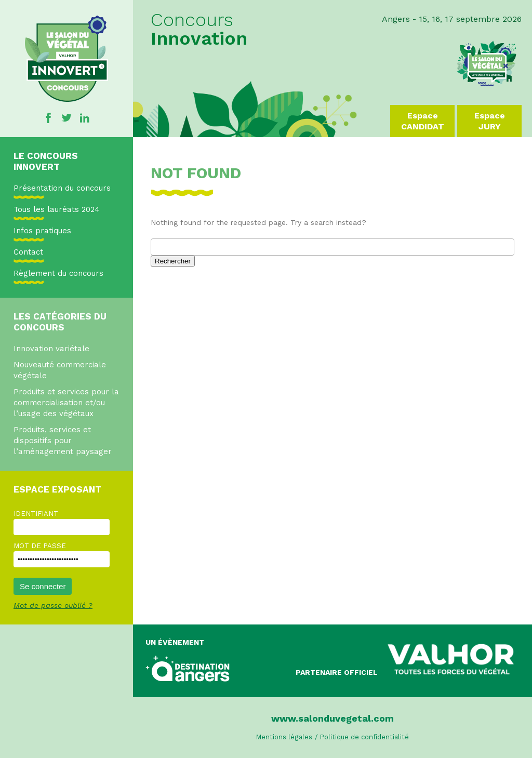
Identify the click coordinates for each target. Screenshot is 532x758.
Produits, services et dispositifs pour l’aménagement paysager (63, 441)
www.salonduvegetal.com (332, 718)
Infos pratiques (42, 231)
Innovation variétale (51, 349)
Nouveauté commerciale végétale (60, 370)
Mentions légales (284, 737)
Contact (28, 252)
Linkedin (85, 118)
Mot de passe (40, 546)
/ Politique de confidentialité (362, 737)
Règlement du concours (58, 273)
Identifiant (36, 514)
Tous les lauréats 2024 (57, 209)
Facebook (48, 118)
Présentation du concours (62, 188)
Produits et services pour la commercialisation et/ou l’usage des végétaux (66, 403)
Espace (422, 121)
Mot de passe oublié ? (53, 605)
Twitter (66, 118)
